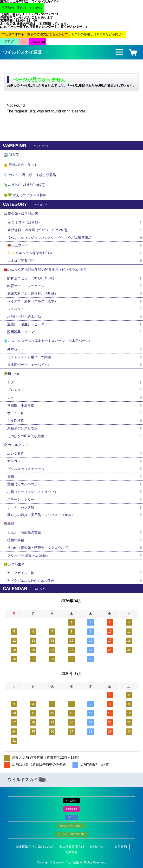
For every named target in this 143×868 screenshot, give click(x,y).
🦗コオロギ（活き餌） (24, 222)
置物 (11, 476)
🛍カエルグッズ (16, 445)
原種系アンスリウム (22, 428)
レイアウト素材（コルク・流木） (32, 301)
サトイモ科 (16, 413)
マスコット (16, 461)
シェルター (17, 309)
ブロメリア (17, 390)
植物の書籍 (17, 540)
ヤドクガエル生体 (21, 573)
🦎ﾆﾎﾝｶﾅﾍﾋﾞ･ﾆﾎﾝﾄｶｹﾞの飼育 (24, 185)
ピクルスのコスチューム (26, 469)
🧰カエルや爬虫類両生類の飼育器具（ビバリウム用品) (45, 270)
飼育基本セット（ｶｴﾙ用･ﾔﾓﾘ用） (32, 278)
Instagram (71, 809)
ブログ (71, 817)
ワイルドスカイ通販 (22, 52)
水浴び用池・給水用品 (26, 317)
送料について (99, 847)
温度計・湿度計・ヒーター (27, 324)
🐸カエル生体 (14, 564)
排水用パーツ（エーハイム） (29, 365)
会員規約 (121, 847)
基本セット (17, 349)
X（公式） (72, 801)
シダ (12, 382)
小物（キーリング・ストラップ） (32, 492)
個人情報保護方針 (72, 847)
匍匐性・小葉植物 (21, 405)
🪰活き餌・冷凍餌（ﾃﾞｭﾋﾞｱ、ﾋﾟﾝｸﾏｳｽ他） (39, 230)
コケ (12, 398)
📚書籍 (9, 524)
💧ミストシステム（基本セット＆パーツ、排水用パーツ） (48, 341)
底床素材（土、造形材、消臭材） (32, 293)
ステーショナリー (21, 499)
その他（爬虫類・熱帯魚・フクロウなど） (39, 548)
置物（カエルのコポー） (26, 484)
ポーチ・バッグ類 (21, 507)
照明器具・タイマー (22, 332)
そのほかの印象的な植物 (26, 436)
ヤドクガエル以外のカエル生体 (31, 581)
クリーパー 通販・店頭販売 (28, 555)
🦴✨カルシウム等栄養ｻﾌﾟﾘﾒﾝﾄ (31, 253)
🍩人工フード (18, 245)
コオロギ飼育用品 (21, 261)
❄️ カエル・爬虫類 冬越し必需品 (30, 175)
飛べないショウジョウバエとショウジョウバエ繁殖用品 (49, 238)
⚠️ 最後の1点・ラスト (21, 165)
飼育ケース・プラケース (26, 286)
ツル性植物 (16, 421)
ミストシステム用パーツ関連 (31, 357)
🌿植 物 (11, 374)
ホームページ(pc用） (71, 826)
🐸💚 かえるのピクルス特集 (25, 195)
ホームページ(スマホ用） (71, 834)
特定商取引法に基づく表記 (35, 847)
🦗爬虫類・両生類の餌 (21, 214)
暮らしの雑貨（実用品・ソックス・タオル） (41, 515)
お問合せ (71, 852)
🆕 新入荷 (11, 155)
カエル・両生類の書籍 (24, 532)
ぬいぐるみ (16, 453)
